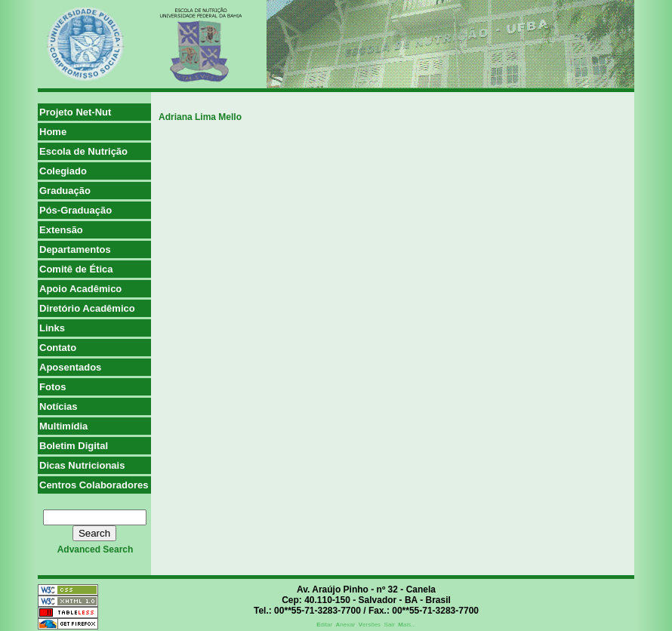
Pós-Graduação (76, 210)
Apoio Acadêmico (80, 289)
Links (52, 328)
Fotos (52, 387)
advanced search (96, 549)
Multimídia (63, 426)
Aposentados (70, 367)
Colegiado (63, 171)
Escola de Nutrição (83, 151)
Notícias (59, 406)
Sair (390, 625)
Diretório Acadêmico (87, 308)
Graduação (65, 191)
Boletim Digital (74, 446)
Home (53, 132)
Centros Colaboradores (94, 485)
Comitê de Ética (76, 269)
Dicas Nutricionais (82, 465)
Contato (58, 348)
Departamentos (75, 249)
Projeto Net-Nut (75, 112)
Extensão (61, 230)
